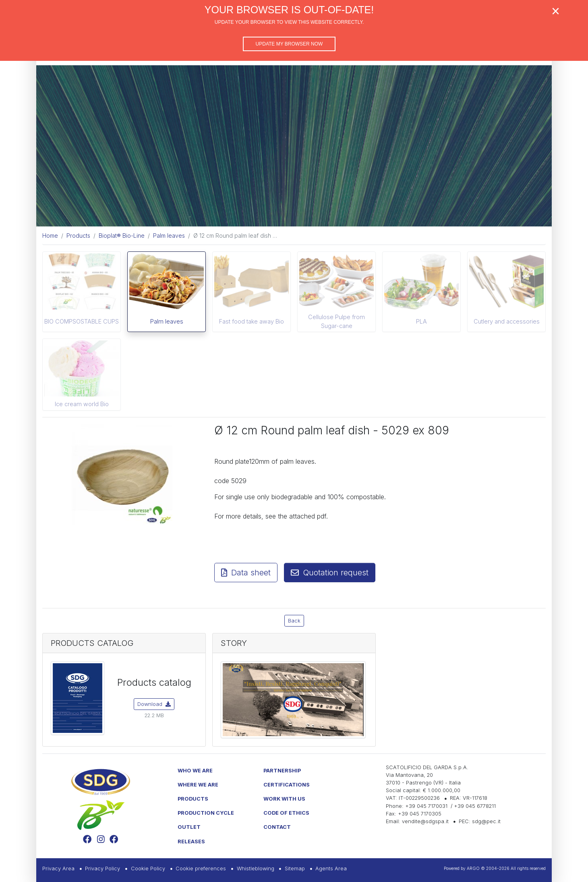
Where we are (198, 785)
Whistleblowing (256, 869)
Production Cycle (206, 813)
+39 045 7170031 (426, 806)
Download (154, 704)
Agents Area (331, 869)
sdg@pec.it (486, 821)
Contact (277, 827)
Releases (191, 842)
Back (294, 621)
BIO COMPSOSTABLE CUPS (82, 321)
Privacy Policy (102, 869)
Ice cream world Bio (82, 404)
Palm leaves (167, 321)
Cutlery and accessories (507, 321)
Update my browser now (289, 44)
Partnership (282, 771)
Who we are (195, 771)
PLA (421, 321)
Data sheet (246, 573)
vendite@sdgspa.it (425, 821)
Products (193, 799)
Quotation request (330, 573)
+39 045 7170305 (420, 814)
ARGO (473, 868)
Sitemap (295, 869)
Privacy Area (58, 869)
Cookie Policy (148, 869)
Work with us (284, 799)
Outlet (189, 827)
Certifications (287, 785)
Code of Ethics (286, 813)
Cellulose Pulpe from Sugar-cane (336, 321)
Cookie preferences (201, 869)
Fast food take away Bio (252, 321)
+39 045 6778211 (475, 806)
